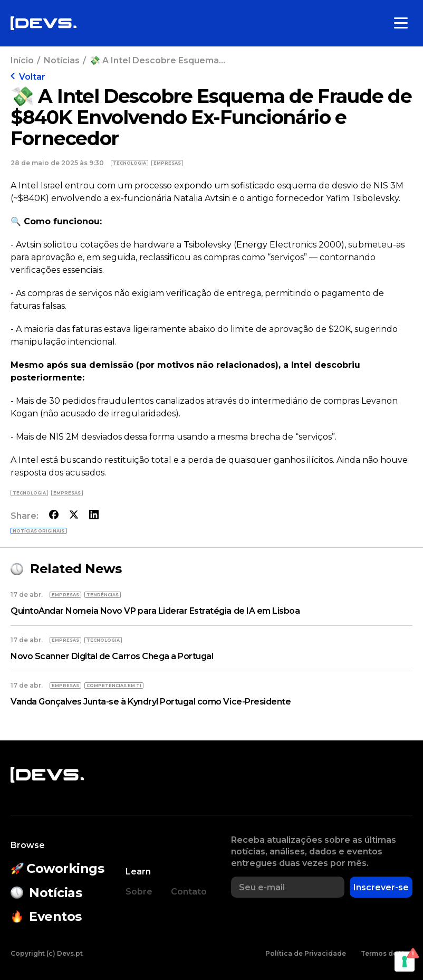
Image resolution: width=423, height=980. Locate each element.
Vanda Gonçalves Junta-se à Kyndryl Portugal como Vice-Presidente (151, 702)
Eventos (46, 916)
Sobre (139, 892)
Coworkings (57, 868)
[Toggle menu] (401, 23)
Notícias (62, 60)
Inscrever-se (381, 887)
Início (22, 60)
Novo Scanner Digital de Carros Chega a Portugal (112, 656)
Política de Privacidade (306, 953)
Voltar (28, 77)
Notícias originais (39, 531)
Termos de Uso (387, 953)
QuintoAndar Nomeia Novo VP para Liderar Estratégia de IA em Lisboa (155, 611)
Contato (189, 892)
